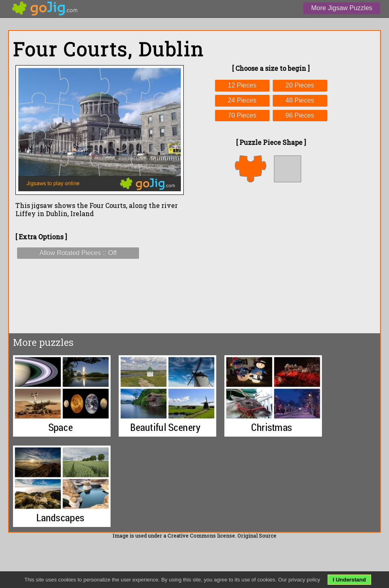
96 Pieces (300, 115)
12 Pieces (242, 85)
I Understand (349, 580)
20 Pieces (300, 85)
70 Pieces (242, 115)
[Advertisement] (271, 258)
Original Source (257, 536)
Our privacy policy (299, 580)
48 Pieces (300, 100)
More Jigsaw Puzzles (342, 8)
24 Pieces (242, 100)
